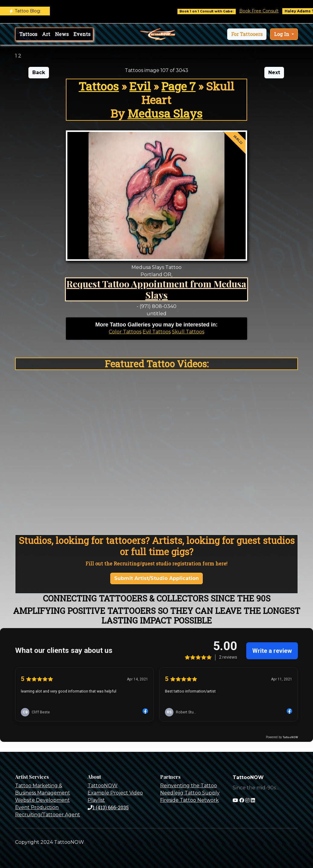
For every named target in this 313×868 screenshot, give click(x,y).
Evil (140, 86)
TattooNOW (103, 786)
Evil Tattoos (157, 332)
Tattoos (28, 34)
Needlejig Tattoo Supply (190, 793)
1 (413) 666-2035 (108, 807)
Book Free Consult (265, 11)
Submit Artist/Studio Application (156, 578)
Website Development (42, 800)
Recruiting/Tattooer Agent (48, 815)
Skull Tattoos (188, 332)
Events (82, 34)
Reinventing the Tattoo (189, 786)
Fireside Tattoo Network (189, 800)
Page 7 (178, 86)
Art (46, 34)
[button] (247, 34)
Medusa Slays (165, 113)
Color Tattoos (125, 332)
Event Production (37, 807)
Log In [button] (282, 34)
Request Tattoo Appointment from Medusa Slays (156, 289)
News (62, 34)
